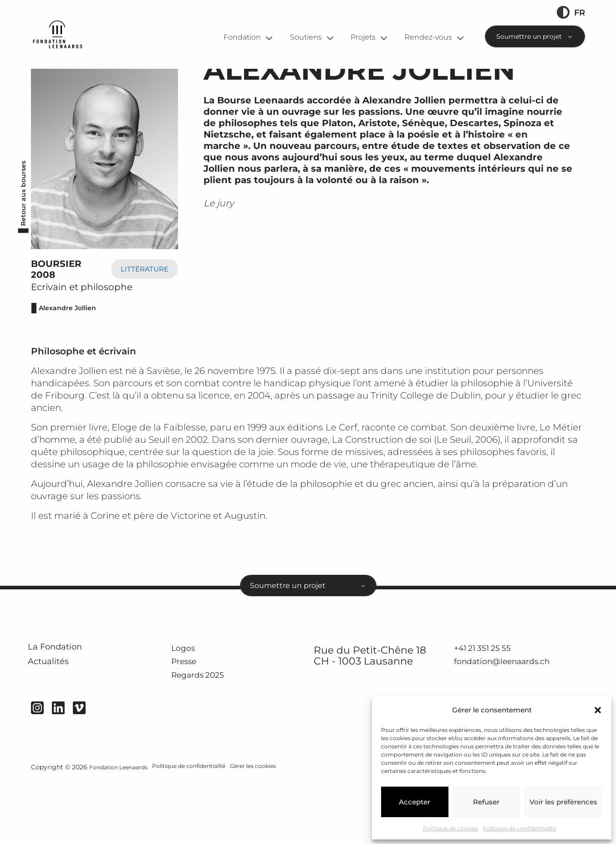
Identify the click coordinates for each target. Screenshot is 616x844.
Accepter (415, 802)
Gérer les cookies (263, 824)
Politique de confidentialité (519, 828)
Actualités (58, 717)
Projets (363, 37)
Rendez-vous (428, 37)
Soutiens (306, 37)
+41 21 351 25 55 (486, 694)
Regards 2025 (205, 722)
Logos (186, 694)
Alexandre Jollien (73, 346)
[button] (598, 710)
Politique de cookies (451, 828)
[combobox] (535, 36)
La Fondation (67, 694)
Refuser (486, 802)
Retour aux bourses (20, 232)
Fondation (242, 37)
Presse (187, 708)
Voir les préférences (563, 802)
